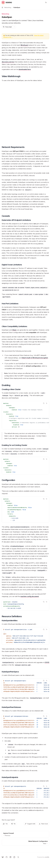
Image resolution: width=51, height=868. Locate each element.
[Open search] (43, 2)
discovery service (8, 62)
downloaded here (25, 69)
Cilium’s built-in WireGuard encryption (35, 358)
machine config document (30, 596)
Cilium (14, 330)
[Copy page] (7, 27)
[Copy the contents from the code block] (44, 403)
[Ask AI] (47, 403)
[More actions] (49, 2)
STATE (47, 662)
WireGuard (24, 45)
